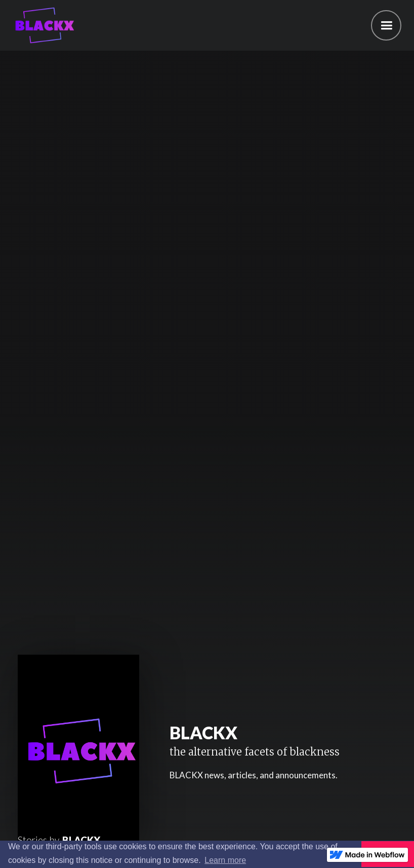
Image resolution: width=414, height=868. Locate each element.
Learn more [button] (225, 860)
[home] (42, 25)
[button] (386, 25)
